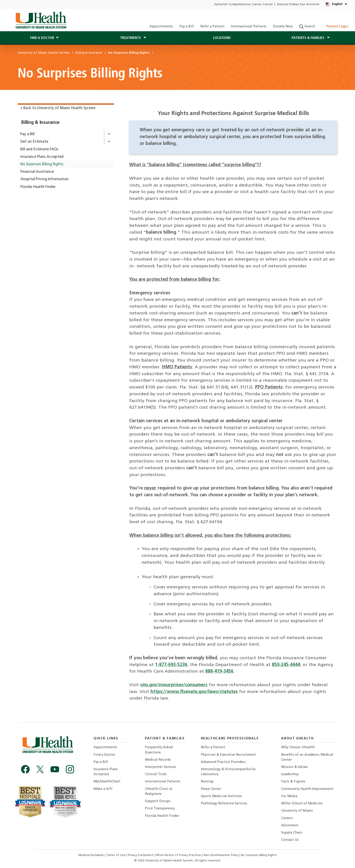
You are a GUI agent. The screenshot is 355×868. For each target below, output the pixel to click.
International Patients (249, 27)
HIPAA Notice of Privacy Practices (178, 855)
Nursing (207, 782)
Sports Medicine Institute (221, 796)
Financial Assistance (37, 172)
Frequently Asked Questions (159, 750)
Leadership (290, 774)
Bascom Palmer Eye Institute (298, 4)
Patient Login (335, 27)
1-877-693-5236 (171, 665)
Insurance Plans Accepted (42, 157)
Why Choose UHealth (298, 747)
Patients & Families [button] (308, 38)
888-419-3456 (219, 671)
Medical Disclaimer (92, 855)
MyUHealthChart (107, 782)
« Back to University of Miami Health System (58, 108)
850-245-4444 (286, 665)
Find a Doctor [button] (42, 38)
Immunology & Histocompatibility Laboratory (228, 772)
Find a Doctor (104, 755)
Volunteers (290, 826)
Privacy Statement (141, 855)
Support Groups (158, 801)
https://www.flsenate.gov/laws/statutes (194, 692)
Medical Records (158, 760)
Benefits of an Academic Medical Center (307, 757)
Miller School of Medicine (302, 804)
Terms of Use (116, 855)
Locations (222, 38)
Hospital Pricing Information (44, 179)
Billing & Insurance (40, 123)
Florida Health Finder (38, 187)
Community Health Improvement (307, 789)
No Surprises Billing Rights (42, 164)
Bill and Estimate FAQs (39, 149)
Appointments (161, 27)
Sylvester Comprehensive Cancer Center (243, 4)
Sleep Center (211, 789)
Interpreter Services (161, 767)
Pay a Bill (187, 27)
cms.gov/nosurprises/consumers (174, 685)
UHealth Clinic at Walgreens (159, 792)
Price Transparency (160, 809)
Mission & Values (295, 767)
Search (307, 27)
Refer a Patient (212, 27)
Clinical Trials (156, 774)
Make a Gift (103, 789)
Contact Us (290, 840)
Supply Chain (292, 833)
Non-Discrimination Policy (221, 855)
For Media (289, 796)
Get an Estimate (34, 142)
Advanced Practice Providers (223, 762)
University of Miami (297, 811)
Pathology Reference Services (224, 804)
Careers (287, 818)
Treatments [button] (131, 38)
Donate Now (283, 27)
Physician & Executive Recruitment (228, 755)
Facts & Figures (293, 782)
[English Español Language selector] (337, 4)
